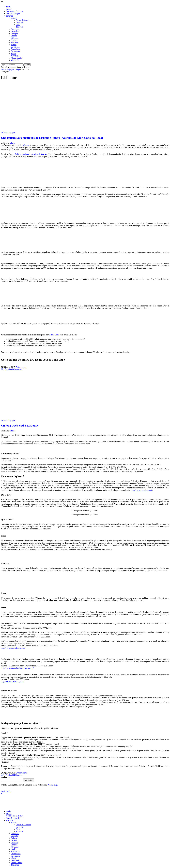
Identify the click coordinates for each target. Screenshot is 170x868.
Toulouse (19, 27)
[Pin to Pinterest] (18, 369)
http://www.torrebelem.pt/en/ (13, 681)
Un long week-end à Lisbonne (20, 426)
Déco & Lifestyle (13, 13)
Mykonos (15, 42)
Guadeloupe (16, 49)
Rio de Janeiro (17, 58)
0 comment (21, 367)
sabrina (12, 143)
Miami (14, 54)
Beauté (9, 9)
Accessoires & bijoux (15, 11)
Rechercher (6, 777)
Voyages (9, 16)
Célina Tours (54, 335)
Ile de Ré (19, 22)
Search (27, 65)
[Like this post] (2, 369)
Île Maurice (15, 51)
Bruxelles (15, 31)
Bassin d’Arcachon (23, 20)
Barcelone (15, 29)
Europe (17, 69)
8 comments (21, 773)
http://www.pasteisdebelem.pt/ (13, 648)
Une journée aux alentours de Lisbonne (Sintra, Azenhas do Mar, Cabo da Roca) (52, 138)
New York (15, 56)
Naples (14, 45)
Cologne (14, 34)
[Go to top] (6, 791)
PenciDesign (53, 785)
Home (3, 69)
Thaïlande (15, 60)
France (14, 18)
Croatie (14, 36)
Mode (8, 7)
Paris (18, 25)
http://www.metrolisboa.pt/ (142, 490)
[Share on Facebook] (9, 369)
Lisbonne (15, 38)
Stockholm (15, 47)
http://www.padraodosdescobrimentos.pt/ (17, 668)
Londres (14, 40)
